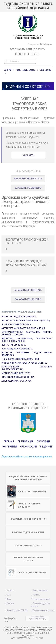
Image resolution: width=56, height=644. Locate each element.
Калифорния (46, 44)
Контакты (34, 54)
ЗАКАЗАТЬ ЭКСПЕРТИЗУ (28, 179)
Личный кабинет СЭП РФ (17, 610)
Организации (28, 446)
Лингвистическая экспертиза (17, 324)
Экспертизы (46, 70)
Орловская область (26, 70)
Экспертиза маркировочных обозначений (23, 328)
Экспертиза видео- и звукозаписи (19, 316)
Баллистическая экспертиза (16, 373)
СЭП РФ (8, 70)
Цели (9, 599)
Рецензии (46, 446)
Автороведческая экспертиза (16, 381)
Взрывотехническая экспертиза (18, 377)
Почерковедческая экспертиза (17, 349)
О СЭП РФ (39, 49)
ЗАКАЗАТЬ (28, 155)
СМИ (9, 595)
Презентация (25, 441)
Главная (9, 441)
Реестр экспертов (40, 590)
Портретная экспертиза (14, 345)
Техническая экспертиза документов (20, 359)
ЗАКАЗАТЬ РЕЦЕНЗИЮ (28, 188)
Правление (44, 441)
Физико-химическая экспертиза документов (24, 363)
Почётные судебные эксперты (40, 605)
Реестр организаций (41, 599)
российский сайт (21, 49)
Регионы (21, 54)
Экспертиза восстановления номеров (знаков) (26, 320)
